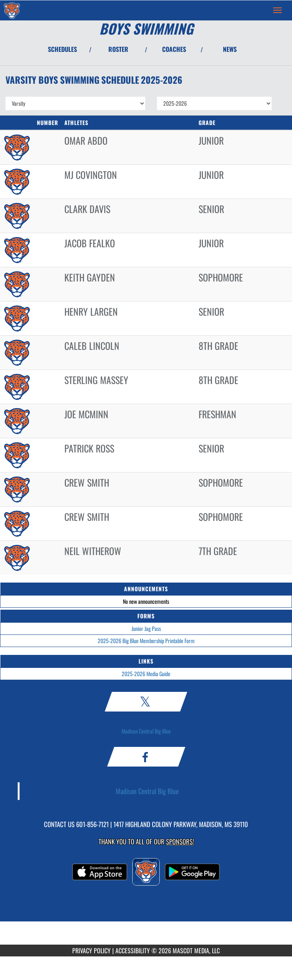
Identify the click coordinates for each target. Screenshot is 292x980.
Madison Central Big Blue (146, 731)
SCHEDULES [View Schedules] (62, 49)
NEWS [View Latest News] (230, 49)
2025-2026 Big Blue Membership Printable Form (146, 641)
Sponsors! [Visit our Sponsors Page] (180, 841)
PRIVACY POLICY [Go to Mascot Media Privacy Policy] (91, 951)
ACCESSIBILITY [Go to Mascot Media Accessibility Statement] (133, 951)
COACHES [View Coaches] (174, 49)
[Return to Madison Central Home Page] (12, 10)
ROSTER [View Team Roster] (118, 49)
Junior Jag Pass (146, 628)
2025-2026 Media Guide (146, 674)
